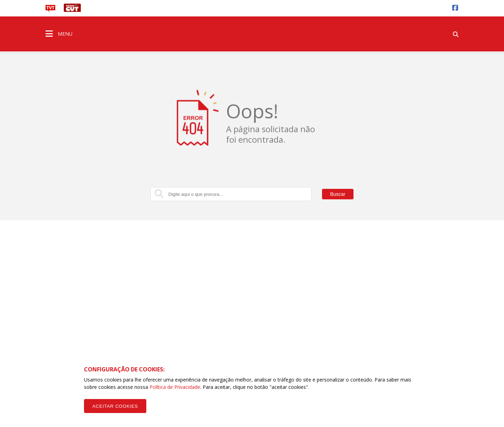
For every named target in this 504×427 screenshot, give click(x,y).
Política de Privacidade (175, 387)
